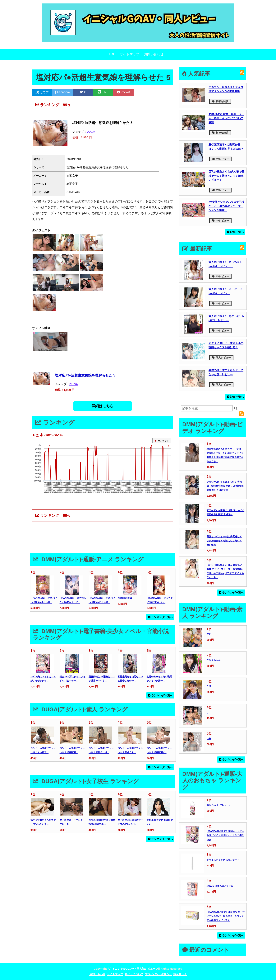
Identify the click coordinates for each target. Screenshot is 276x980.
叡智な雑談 (220, 101)
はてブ (42, 92)
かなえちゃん (214, 660)
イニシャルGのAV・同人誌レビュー (134, 969)
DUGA (91, 132)
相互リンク (180, 974)
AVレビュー (220, 159)
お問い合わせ (154, 54)
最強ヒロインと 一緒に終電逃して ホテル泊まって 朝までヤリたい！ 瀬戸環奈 (224, 541)
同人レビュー (221, 358)
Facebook (62, 92)
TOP (112, 54)
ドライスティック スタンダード (223, 860)
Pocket (124, 92)
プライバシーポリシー (158, 974)
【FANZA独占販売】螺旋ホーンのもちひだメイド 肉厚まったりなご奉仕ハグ (225, 835)
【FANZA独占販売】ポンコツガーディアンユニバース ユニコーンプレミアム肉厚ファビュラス (225, 916)
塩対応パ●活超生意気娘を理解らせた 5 (85, 375)
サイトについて (134, 974)
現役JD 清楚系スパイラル (220, 886)
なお (209, 634)
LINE (103, 92)
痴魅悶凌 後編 (125, 598)
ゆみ (209, 738)
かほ (209, 686)
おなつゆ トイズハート (218, 805)
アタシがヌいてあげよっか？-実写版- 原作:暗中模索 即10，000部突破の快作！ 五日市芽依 (225, 486)
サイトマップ (130, 54)
